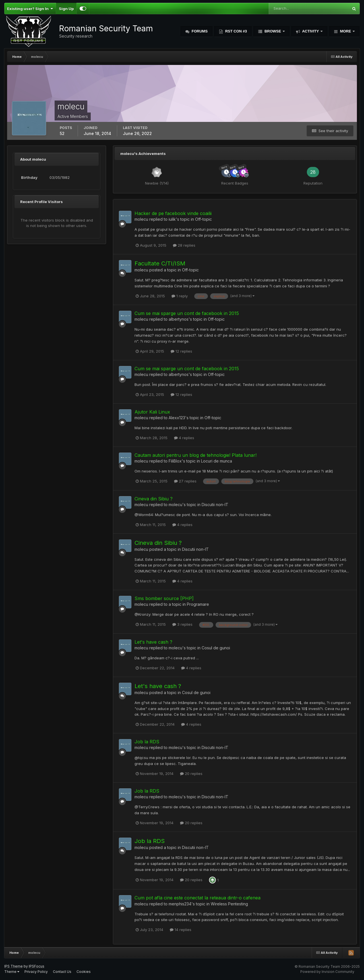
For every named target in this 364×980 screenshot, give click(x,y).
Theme (12, 972)
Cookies (84, 972)
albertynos (179, 319)
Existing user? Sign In (30, 9)
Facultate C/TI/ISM (160, 263)
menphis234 (180, 904)
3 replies (182, 624)
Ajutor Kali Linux (152, 412)
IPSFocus (37, 966)
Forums (199, 31)
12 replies (181, 351)
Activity (311, 31)
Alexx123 (177, 418)
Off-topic (203, 219)
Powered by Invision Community (327, 972)
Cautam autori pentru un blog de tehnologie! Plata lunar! (196, 455)
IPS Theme (14, 966)
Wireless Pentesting (229, 904)
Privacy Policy (36, 972)
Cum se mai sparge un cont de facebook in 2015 (187, 313)
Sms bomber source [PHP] (164, 598)
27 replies (185, 481)
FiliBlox (175, 461)
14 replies (181, 930)
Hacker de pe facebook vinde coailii (173, 213)
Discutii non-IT (215, 505)
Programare (198, 604)
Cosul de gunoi (216, 648)
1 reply (180, 296)
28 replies (184, 245)
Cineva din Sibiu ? (154, 499)
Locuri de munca (217, 461)
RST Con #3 (235, 31)
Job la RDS (147, 742)
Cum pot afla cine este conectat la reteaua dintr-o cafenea (197, 898)
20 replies (191, 774)
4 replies (184, 438)
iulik (172, 219)
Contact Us (62, 972)
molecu (141, 219)
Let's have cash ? (153, 642)
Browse (273, 31)
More (346, 31)
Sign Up (66, 9)
